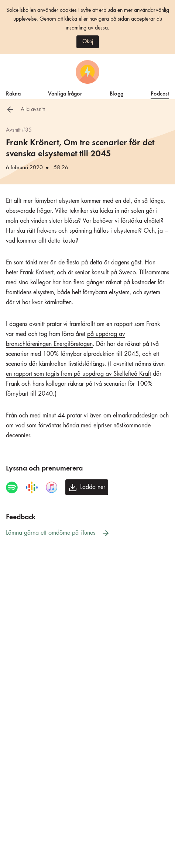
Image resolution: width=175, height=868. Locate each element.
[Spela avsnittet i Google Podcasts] (32, 487)
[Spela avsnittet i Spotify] (12, 487)
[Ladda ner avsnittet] (87, 487)
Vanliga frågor (65, 93)
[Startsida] (87, 72)
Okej (88, 42)
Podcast (160, 93)
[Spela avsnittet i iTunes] (52, 487)
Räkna (13, 93)
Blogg (116, 93)
